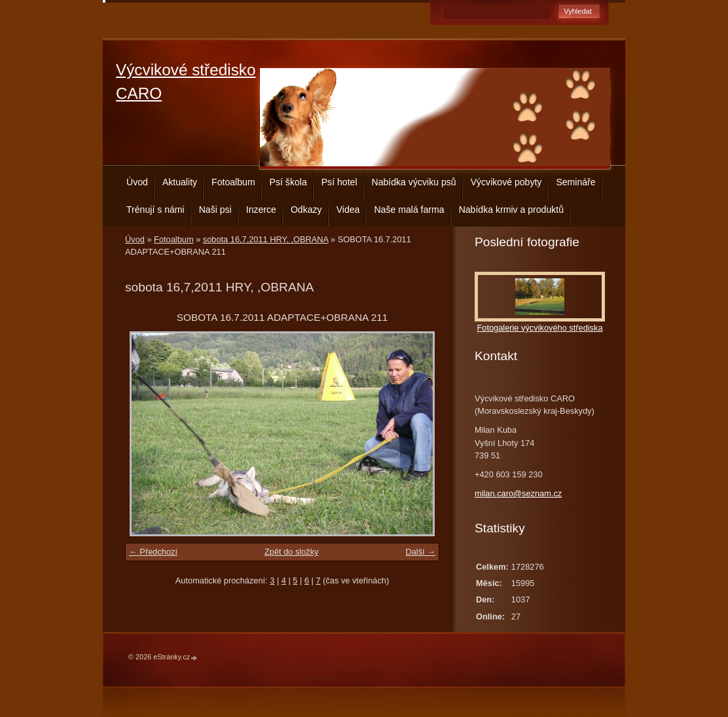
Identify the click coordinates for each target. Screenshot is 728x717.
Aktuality (180, 182)
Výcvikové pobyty (506, 182)
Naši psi (215, 210)
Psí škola (288, 182)
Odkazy (306, 210)
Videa (348, 210)
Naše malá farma (409, 210)
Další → (420, 552)
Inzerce (261, 210)
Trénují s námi (155, 210)
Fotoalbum (233, 182)
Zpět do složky (292, 552)
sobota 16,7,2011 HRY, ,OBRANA (266, 239)
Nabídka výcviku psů (414, 182)
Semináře (575, 182)
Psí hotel (339, 182)
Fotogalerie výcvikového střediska (539, 328)
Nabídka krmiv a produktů (511, 210)
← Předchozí (153, 552)
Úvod (137, 182)
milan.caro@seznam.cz (518, 493)
